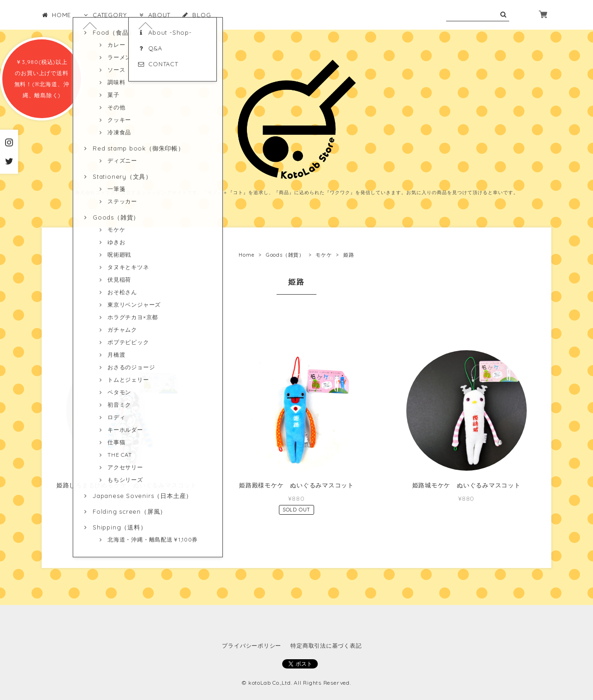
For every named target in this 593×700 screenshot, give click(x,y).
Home (246, 255)
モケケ (324, 255)
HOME (56, 15)
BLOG (196, 15)
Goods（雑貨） (285, 255)
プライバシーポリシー (252, 646)
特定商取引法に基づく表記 (326, 646)
